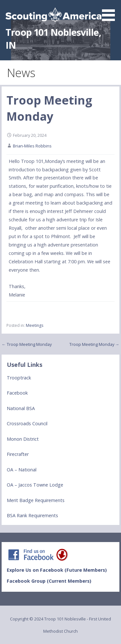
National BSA (21, 408)
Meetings (35, 325)
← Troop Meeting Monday (27, 344)
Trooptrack (19, 378)
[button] (111, 12)
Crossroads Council (27, 423)
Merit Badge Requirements (36, 500)
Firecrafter (18, 454)
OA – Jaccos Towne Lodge (35, 485)
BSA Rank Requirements (32, 515)
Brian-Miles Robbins (32, 146)
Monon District (23, 439)
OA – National (22, 470)
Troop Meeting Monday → (94, 344)
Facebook (17, 393)
